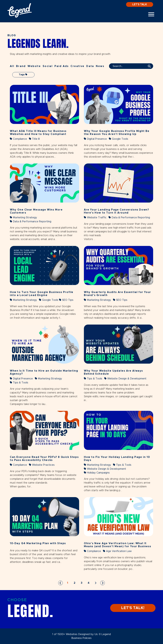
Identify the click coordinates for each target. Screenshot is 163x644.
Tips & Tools (19, 383)
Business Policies (81, 638)
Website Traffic (95, 217)
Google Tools (119, 139)
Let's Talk (140, 4)
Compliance (18, 139)
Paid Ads (62, 66)
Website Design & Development (125, 379)
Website (34, 66)
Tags (23, 75)
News (100, 66)
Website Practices (42, 465)
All (12, 66)
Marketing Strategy (23, 217)
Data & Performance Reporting (31, 221)
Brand (21, 66)
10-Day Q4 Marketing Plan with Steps (38, 543)
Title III (34, 139)
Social (48, 66)
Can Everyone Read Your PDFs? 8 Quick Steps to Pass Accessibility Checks (44, 459)
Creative (77, 66)
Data (90, 66)
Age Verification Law (117, 551)
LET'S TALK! (133, 608)
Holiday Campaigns (97, 473)
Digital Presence (95, 139)
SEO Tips (66, 300)
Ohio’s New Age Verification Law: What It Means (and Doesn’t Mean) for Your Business (117, 545)
